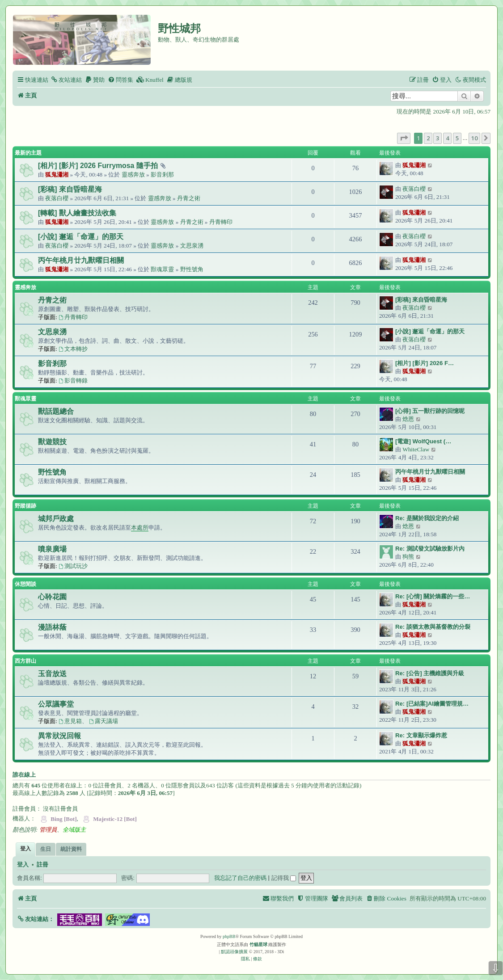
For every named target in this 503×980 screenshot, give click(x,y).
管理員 (48, 830)
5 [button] (457, 138)
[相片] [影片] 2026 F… (425, 363)
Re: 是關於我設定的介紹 (427, 518)
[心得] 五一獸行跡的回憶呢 (430, 411)
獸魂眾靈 (162, 269)
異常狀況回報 (59, 736)
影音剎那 (162, 175)
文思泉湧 (192, 246)
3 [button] (437, 138)
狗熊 (408, 557)
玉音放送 (52, 674)
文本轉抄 (73, 349)
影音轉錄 (73, 381)
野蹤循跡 (25, 506)
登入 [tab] (25, 849)
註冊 (42, 865)
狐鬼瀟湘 (57, 175)
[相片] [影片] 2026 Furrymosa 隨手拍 (98, 166)
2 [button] (428, 138)
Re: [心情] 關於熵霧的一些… (433, 596)
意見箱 (70, 721)
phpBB (229, 936)
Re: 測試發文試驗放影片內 (430, 549)
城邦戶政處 (56, 519)
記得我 (284, 878)
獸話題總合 (56, 411)
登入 (23, 865)
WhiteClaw (416, 449)
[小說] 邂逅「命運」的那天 (81, 237)
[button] (404, 138)
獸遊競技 (52, 442)
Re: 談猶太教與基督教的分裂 (433, 627)
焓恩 (408, 419)
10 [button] (474, 138)
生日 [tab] (46, 849)
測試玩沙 (73, 566)
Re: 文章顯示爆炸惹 (421, 735)
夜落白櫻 (57, 198)
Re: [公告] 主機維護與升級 (430, 673)
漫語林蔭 (52, 627)
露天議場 (104, 721)
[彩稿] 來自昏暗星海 (70, 189)
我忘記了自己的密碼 (240, 878)
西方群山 (25, 661)
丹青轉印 (221, 222)
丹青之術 (189, 198)
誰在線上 (24, 775)
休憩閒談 (25, 584)
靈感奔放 (133, 175)
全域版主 (74, 830)
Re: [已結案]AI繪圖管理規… (432, 704)
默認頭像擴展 (234, 952)
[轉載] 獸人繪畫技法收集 (77, 213)
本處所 (140, 528)
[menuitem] (66, 80)
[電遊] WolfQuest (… (423, 441)
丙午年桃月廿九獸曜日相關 (81, 260)
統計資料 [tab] (71, 849)
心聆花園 (52, 597)
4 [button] (447, 138)
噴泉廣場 (52, 549)
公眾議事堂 (56, 704)
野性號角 (192, 269)
